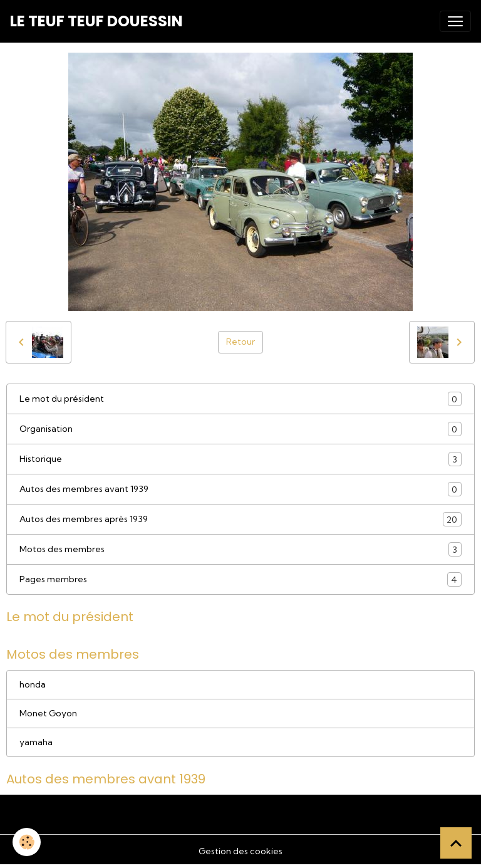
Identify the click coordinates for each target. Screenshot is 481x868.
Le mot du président (240, 399)
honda (33, 684)
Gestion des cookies (240, 851)
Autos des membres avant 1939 (240, 489)
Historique (240, 459)
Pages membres (240, 579)
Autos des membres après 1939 (240, 519)
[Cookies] (27, 842)
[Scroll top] (456, 843)
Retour (240, 342)
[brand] (96, 21)
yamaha (36, 742)
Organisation (240, 429)
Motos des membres (240, 549)
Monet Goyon (48, 713)
